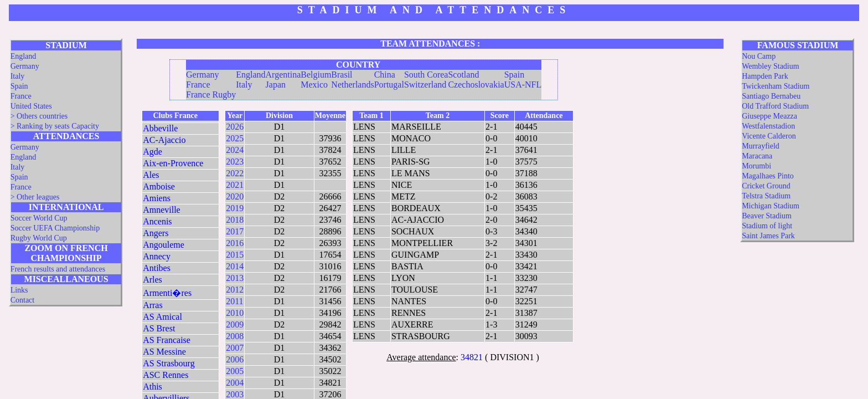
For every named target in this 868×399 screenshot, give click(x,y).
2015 (235, 255)
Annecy (157, 256)
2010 (235, 313)
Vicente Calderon (769, 136)
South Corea (426, 75)
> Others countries (39, 116)
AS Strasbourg (169, 363)
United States (31, 106)
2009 (235, 324)
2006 (235, 359)
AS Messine (164, 352)
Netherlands (352, 85)
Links (19, 290)
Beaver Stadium (767, 216)
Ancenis (157, 221)
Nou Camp (759, 56)
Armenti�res (167, 293)
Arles (153, 280)
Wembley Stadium (770, 66)
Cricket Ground (766, 186)
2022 (235, 173)
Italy (18, 76)
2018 (235, 220)
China (385, 75)
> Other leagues (35, 197)
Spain (19, 86)
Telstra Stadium (766, 196)
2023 (235, 162)
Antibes (157, 268)
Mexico (314, 85)
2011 (234, 301)
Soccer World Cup (39, 218)
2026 (235, 127)
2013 (235, 278)
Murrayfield (761, 146)
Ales (151, 175)
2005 (235, 371)
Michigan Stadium (771, 206)
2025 (235, 138)
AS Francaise (167, 340)
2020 (235, 196)
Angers (156, 233)
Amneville (162, 210)
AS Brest (159, 328)
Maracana (757, 156)
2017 (235, 231)
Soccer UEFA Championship (55, 228)
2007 (235, 348)
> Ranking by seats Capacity (55, 126)
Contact (23, 300)
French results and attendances (58, 269)
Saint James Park (768, 236)
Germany (25, 66)
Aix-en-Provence (173, 163)
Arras (153, 305)
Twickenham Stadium (776, 86)
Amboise (159, 186)
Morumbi (756, 166)
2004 (235, 383)
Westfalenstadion (768, 126)
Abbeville (160, 128)
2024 (235, 150)
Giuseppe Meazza (769, 116)
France (21, 96)
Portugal (389, 85)
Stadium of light (767, 226)
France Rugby (211, 94)
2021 (235, 185)
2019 (235, 208)
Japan (276, 85)
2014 (235, 266)
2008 (235, 336)
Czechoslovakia (476, 85)
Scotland (463, 75)
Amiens (157, 198)
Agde (153, 152)
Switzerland (425, 85)
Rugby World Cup (39, 238)
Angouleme (164, 245)
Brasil (342, 75)
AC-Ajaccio (164, 140)
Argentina (283, 75)
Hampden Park (765, 76)
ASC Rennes (166, 375)
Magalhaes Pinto (768, 176)
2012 (235, 290)
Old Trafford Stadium (775, 106)
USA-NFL (523, 85)
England (24, 56)
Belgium (316, 75)
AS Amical (162, 317)
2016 (235, 243)
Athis (153, 387)
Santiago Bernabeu (771, 96)
